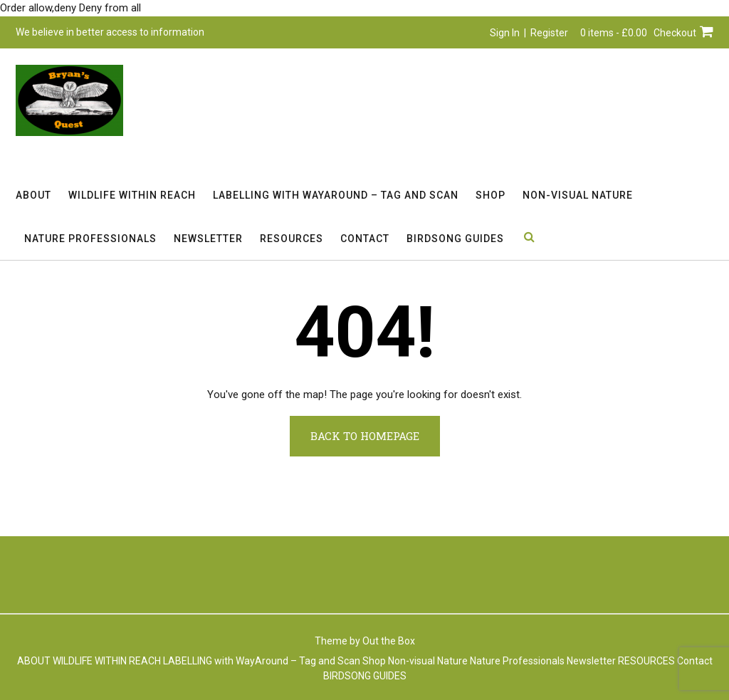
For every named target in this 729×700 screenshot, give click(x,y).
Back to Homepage (365, 436)
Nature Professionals (90, 239)
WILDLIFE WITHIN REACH (132, 195)
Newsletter (208, 239)
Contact (365, 239)
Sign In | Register (529, 33)
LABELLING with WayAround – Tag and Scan (336, 195)
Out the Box (389, 641)
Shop (491, 195)
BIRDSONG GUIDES (455, 239)
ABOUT (33, 195)
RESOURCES (292, 239)
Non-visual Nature (578, 195)
